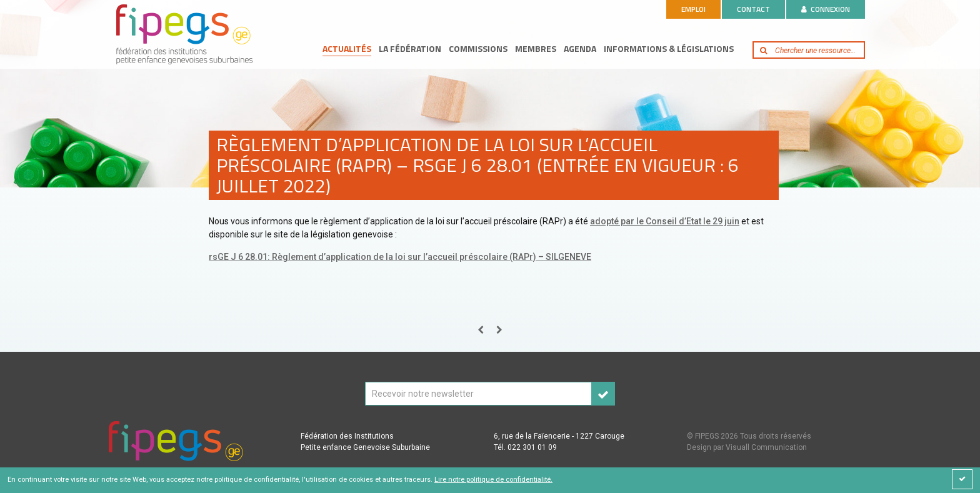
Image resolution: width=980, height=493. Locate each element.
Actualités (347, 48)
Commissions (478, 48)
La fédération (410, 48)
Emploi (693, 9)
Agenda (580, 48)
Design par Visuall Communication (747, 447)
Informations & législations (669, 48)
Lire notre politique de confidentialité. (493, 480)
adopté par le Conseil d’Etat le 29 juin (665, 221)
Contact (753, 9)
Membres (536, 48)
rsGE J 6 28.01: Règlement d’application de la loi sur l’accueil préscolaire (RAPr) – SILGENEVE (400, 257)
